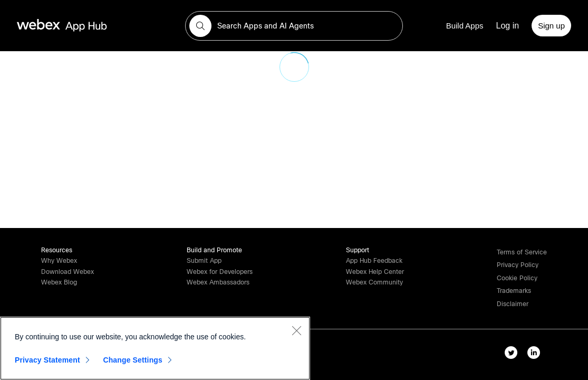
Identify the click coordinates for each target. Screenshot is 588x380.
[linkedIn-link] (536, 355)
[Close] (296, 330)
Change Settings (133, 360)
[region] (155, 348)
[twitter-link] (513, 355)
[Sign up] (551, 26)
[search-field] (294, 26)
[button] (200, 26)
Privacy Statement (47, 360)
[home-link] (82, 26)
